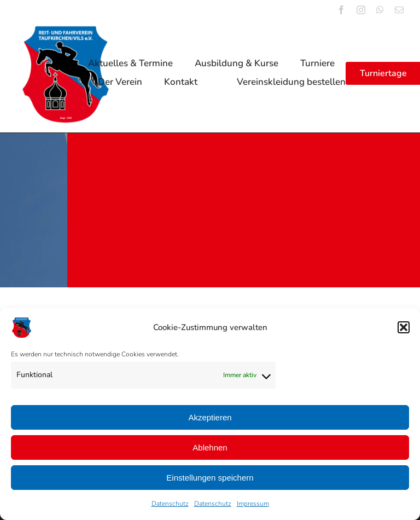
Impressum (253, 504)
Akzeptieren (210, 417)
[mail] (399, 10)
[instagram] (361, 10)
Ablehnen (210, 447)
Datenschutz (170, 504)
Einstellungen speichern (210, 478)
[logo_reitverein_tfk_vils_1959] (66, 30)
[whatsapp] (380, 10)
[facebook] (341, 10)
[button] (404, 327)
